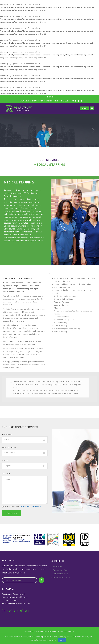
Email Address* (9, 447)
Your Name (7, 434)
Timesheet (58, 567)
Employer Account (61, 577)
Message (6, 474)
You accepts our (22, 506)
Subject (6, 461)
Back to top (50, 639)
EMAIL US (65, 101)
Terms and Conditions (30, 506)
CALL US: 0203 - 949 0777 (28, 101)
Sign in (85, 108)
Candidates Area (60, 574)
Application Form (61, 570)
